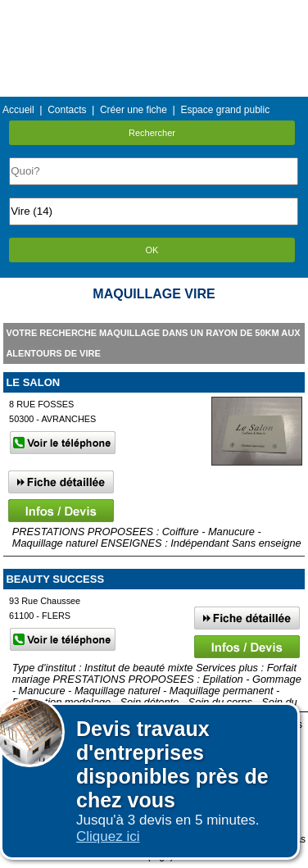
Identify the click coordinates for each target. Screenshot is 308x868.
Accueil (18, 110)
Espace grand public (225, 110)
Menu (154, 12)
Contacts (67, 110)
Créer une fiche (134, 110)
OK (152, 250)
